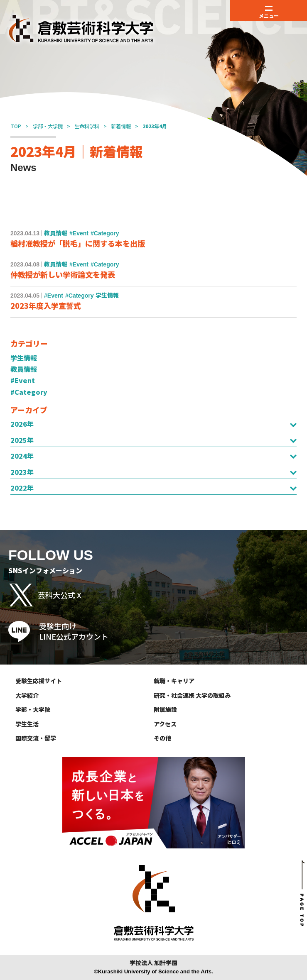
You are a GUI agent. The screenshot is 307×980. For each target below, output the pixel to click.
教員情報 (24, 369)
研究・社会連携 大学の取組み (192, 695)
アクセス (165, 724)
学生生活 (27, 724)
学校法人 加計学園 (153, 963)
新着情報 (121, 126)
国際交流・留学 (36, 738)
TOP (16, 126)
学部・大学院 (48, 126)
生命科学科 (87, 126)
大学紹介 (27, 695)
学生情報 (24, 358)
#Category (29, 392)
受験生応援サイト (39, 681)
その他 (162, 738)
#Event (23, 380)
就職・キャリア (174, 681)
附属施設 (165, 709)
